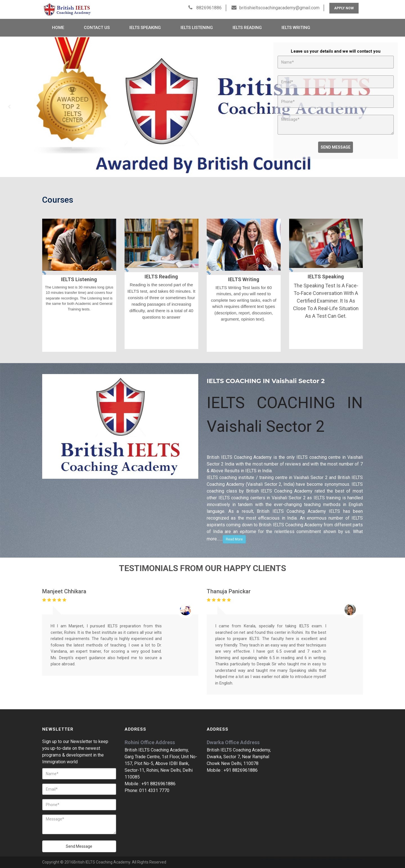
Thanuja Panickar (229, 591)
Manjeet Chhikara (64, 591)
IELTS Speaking (145, 28)
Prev (9, 107)
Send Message (336, 147)
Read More (234, 539)
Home (58, 28)
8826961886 (208, 8)
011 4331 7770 (154, 790)
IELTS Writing (296, 28)
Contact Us (97, 28)
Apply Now (344, 8)
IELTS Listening (197, 28)
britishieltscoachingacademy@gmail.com (279, 8)
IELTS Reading (247, 28)
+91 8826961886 (158, 784)
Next (396, 107)
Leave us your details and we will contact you (336, 51)
